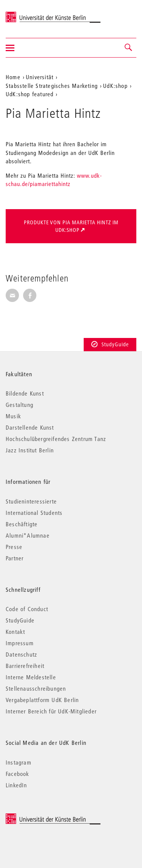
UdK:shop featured (30, 94)
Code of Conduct (27, 609)
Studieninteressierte (31, 501)
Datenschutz (21, 654)
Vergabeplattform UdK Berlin (42, 700)
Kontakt (15, 632)
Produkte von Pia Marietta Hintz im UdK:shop (71, 226)
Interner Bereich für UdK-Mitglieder (51, 711)
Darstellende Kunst (30, 427)
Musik (13, 416)
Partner (15, 558)
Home (13, 77)
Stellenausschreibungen (36, 688)
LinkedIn (16, 785)
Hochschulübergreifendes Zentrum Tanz (56, 439)
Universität (40, 77)
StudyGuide (110, 344)
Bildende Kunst (25, 393)
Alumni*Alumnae (28, 535)
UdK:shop (115, 86)
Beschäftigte (22, 524)
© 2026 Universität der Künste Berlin (45, 817)
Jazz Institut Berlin (30, 450)
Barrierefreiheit (25, 666)
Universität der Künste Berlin (35, 14)
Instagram (19, 762)
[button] (129, 48)
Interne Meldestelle (31, 677)
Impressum (20, 643)
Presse (14, 547)
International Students (34, 513)
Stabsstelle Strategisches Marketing (52, 86)
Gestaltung (20, 405)
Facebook (18, 774)
